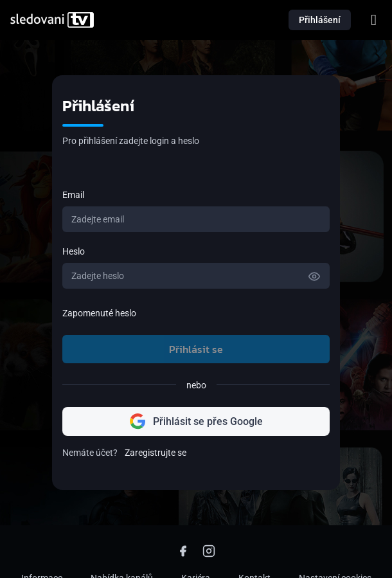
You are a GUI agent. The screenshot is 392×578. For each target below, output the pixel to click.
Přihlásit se (196, 349)
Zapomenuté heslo (99, 313)
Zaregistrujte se (156, 453)
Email (73, 195)
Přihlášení (320, 20)
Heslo (74, 251)
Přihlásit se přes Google (196, 421)
